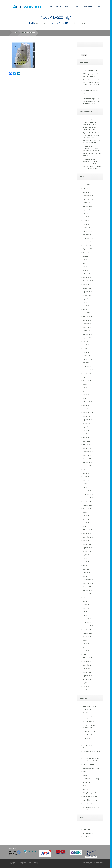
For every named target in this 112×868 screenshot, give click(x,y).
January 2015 (87, 661)
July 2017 (86, 555)
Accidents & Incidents (90, 706)
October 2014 (87, 672)
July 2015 (86, 640)
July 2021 (86, 384)
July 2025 (86, 213)
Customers (76, 7)
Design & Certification (90, 731)
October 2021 (87, 373)
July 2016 (86, 597)
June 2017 (86, 558)
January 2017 (87, 576)
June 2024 (86, 260)
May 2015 (86, 647)
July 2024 (86, 256)
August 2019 (87, 466)
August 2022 (87, 338)
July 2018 (86, 512)
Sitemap (36, 863)
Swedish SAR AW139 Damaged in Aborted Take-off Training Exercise (91, 140)
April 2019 (86, 480)
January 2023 (87, 320)
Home (51, 7)
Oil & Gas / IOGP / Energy (91, 779)
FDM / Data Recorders (90, 735)
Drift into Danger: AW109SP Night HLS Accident (92, 153)
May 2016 (86, 605)
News (85, 772)
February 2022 (87, 359)
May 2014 (86, 690)
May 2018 (86, 519)
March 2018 (87, 526)
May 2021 (86, 391)
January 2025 (87, 235)
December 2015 (88, 622)
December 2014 (88, 665)
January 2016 (87, 619)
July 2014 (86, 683)
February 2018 (87, 530)
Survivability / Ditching (90, 800)
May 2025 (86, 220)
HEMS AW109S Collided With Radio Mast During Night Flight (92, 166)
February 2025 (87, 231)
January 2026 (87, 192)
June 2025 (86, 217)
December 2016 (88, 580)
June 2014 (86, 686)
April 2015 (86, 651)
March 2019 (87, 484)
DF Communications (97, 863)
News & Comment (88, 7)
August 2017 (87, 551)
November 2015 (88, 626)
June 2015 (86, 644)
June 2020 (86, 430)
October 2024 (87, 245)
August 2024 (87, 252)
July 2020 (86, 427)
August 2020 (87, 423)
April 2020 (86, 437)
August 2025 (87, 210)
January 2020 (87, 448)
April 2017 (86, 565)
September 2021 (88, 377)
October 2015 (87, 629)
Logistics (86, 755)
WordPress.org (88, 837)
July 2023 (86, 299)
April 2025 (86, 224)
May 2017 (86, 562)
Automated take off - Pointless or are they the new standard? (91, 148)
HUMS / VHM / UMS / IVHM (92, 751)
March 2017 (87, 569)
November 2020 (88, 413)
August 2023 (87, 295)
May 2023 (86, 306)
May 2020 (86, 434)
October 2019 (87, 459)
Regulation (86, 782)
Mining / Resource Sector (91, 768)
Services (67, 7)
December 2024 (88, 238)
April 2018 (86, 523)
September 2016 (88, 590)
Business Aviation (88, 722)
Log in (85, 826)
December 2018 (88, 494)
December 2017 (88, 537)
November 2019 (88, 455)
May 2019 (86, 477)
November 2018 (88, 498)
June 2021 (86, 388)
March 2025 (87, 228)
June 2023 (86, 302)
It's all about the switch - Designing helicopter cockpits (91, 122)
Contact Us (99, 7)
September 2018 (88, 505)
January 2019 (87, 491)
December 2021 (88, 366)
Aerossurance (44, 23)
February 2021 (87, 402)
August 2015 (87, 637)
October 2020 (87, 416)
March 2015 (87, 654)
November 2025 (88, 199)
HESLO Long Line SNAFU (91, 70)
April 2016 (86, 608)
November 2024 (88, 242)
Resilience (86, 786)
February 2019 (87, 487)
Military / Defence (88, 764)
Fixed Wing (86, 738)
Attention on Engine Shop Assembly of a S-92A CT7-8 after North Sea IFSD (92, 101)
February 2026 (87, 188)
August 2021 (87, 381)
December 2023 (88, 281)
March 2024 (87, 270)
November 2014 (88, 669)
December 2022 (88, 324)
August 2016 (87, 594)
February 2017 (87, 573)
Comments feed (88, 833)
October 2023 (87, 288)
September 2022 (88, 334)
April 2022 (86, 352)
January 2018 (87, 533)
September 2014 (88, 676)
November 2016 (88, 583)
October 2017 (87, 544)
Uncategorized (87, 804)
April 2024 (86, 267)
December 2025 (88, 196)
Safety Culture (87, 789)
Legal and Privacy (26, 863)
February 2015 (87, 658)
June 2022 (86, 345)
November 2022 (88, 327)
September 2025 (88, 206)
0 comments (80, 23)
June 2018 (86, 516)
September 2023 (88, 292)
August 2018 (87, 509)
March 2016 (87, 612)
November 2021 (88, 370)
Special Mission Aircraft (90, 796)
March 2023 (87, 313)
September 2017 (88, 548)
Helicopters (86, 742)
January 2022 (87, 363)
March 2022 (87, 356)
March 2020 (87, 441)
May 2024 (86, 263)
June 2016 (86, 601)
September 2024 (88, 249)
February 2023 (87, 316)
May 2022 (86, 348)
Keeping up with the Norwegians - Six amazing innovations (91, 161)
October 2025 (87, 203)
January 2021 (87, 405)
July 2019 (86, 469)
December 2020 (88, 409)
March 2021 (87, 398)
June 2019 (86, 473)
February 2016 (87, 615)
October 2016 (87, 587)
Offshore (86, 775)
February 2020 (87, 445)
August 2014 (87, 679)
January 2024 (87, 277)
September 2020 (88, 420)
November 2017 (88, 541)
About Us (59, 7)
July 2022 (86, 341)
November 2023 (88, 284)
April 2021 (86, 395)
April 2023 (86, 309)
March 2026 (87, 185)
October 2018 (87, 501)
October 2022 (87, 331)
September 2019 (88, 462)
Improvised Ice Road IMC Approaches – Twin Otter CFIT (91, 93)
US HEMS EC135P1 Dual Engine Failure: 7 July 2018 (90, 127)
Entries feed (87, 829)
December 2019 (88, 452)
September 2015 (88, 633)
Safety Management (89, 793)
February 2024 (87, 274)
